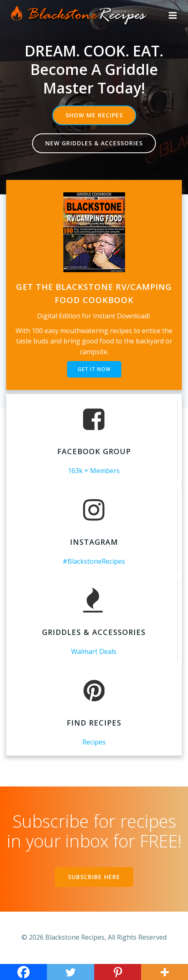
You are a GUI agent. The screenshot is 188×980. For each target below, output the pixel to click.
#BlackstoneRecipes (94, 561)
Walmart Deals (94, 651)
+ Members (102, 471)
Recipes (94, 742)
